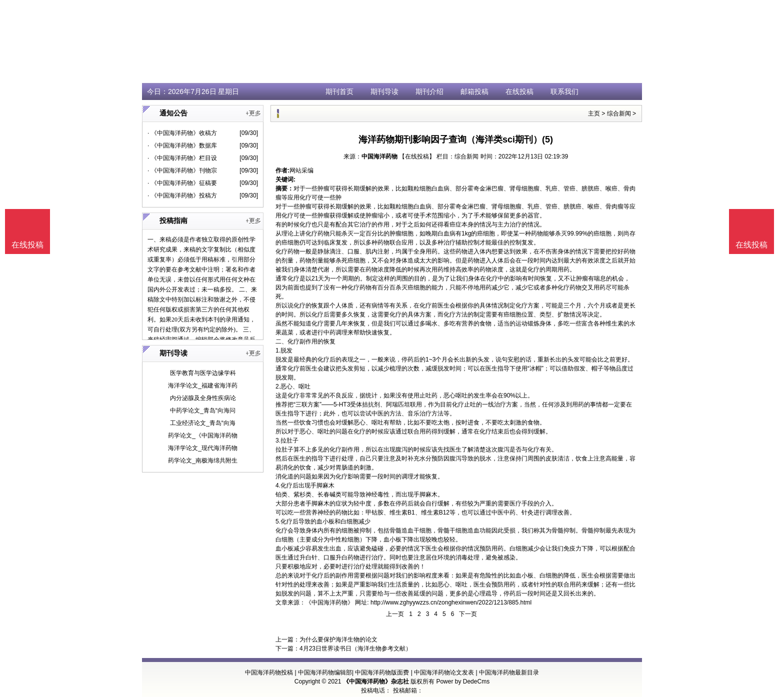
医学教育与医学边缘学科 (203, 373)
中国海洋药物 (379, 156)
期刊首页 (339, 91)
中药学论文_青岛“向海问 (203, 410)
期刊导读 (384, 91)
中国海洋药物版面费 (382, 672)
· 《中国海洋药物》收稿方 (182, 133)
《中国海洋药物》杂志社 (376, 681)
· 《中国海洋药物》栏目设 (182, 158)
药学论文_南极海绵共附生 (203, 460)
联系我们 (564, 91)
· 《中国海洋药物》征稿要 (182, 183)
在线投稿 (519, 91)
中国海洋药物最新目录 (509, 672)
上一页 (395, 614)
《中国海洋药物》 (329, 602)
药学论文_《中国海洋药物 (203, 435)
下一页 (468, 614)
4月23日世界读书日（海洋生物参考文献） (355, 648)
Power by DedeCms (463, 681)
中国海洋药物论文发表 (444, 672)
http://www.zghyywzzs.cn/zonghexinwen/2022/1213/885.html (451, 602)
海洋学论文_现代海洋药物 (203, 448)
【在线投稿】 (417, 156)
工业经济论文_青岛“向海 (203, 423)
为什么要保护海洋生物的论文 (338, 639)
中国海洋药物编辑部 (325, 672)
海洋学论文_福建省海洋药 (203, 385)
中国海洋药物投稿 (269, 672)
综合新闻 (619, 113)
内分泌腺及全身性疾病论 (203, 398)
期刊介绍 (429, 91)
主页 (594, 113)
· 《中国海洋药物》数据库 (182, 145)
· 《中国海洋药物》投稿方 (182, 195)
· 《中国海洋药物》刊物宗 (182, 170)
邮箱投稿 (474, 91)
